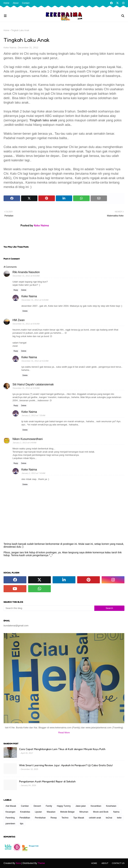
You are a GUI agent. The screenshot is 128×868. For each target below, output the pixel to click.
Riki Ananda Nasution (26, 272)
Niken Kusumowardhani (28, 439)
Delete (24, 290)
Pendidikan (25, 818)
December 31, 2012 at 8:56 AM (26, 324)
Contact (26, 3)
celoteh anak (95, 818)
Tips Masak (79, 818)
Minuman (84, 812)
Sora (18, 863)
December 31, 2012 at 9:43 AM (26, 388)
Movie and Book (101, 812)
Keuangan (10, 812)
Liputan (38, 812)
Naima (116, 812)
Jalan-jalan (81, 806)
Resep (54, 818)
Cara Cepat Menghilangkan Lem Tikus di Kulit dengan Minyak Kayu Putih (62, 749)
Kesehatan (111, 806)
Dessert (37, 806)
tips (22, 824)
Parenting (10, 818)
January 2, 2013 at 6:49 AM (25, 443)
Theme (41, 863)
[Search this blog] (49, 608)
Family (49, 806)
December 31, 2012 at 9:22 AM (35, 361)
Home (6, 3)
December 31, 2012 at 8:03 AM (26, 276)
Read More (64, 733)
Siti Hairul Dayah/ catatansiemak (33, 384)
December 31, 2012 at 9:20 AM (35, 300)
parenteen (10, 824)
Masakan (51, 812)
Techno (65, 818)
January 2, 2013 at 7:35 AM (33, 415)
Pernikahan (40, 818)
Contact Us (118, 863)
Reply (16, 290)
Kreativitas (25, 812)
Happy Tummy (64, 806)
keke (119, 818)
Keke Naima (10, 48)
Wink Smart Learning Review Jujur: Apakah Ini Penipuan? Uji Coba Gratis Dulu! (66, 765)
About (16, 3)
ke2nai (109, 818)
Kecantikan (96, 806)
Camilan (25, 806)
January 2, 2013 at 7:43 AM (33, 473)
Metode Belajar (67, 812)
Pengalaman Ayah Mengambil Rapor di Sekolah (47, 781)
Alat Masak (11, 806)
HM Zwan (19, 320)
